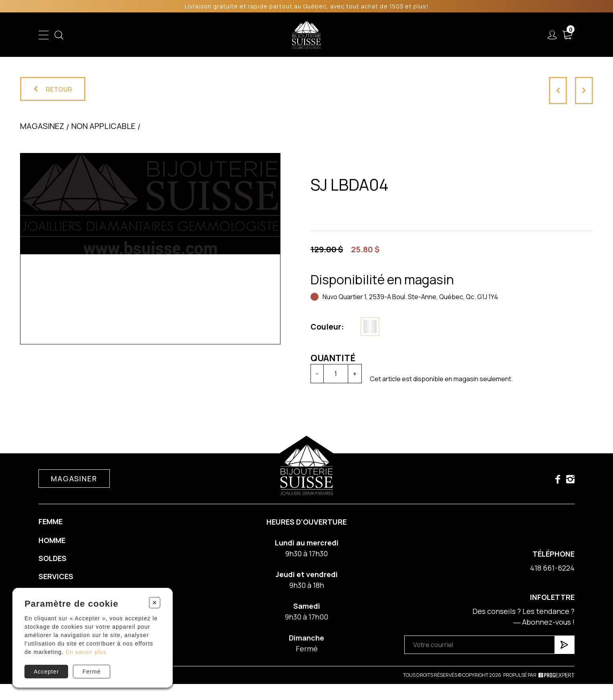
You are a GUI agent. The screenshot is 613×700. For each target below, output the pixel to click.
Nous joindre (492, 35)
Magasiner (74, 488)
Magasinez (42, 126)
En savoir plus (86, 652)
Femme (196, 35)
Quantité (333, 358)
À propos (442, 35)
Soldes (263, 35)
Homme (230, 35)
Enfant (163, 35)
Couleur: (327, 327)
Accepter (46, 672)
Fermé (92, 672)
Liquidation (355, 35)
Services (398, 35)
